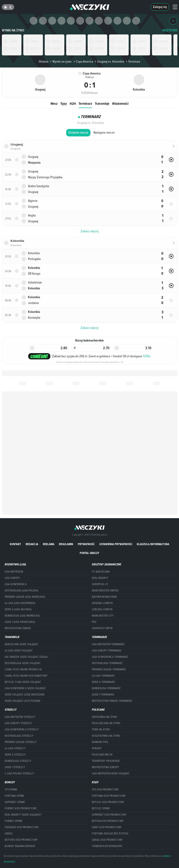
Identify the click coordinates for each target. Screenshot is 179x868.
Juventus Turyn (102, 628)
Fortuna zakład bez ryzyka (110, 834)
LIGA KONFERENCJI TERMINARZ (110, 657)
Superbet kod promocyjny (109, 815)
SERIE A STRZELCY (15, 755)
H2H (73, 103)
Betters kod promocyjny (21, 840)
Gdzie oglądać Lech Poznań (22, 701)
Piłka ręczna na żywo (106, 723)
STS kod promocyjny (105, 790)
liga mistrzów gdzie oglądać (111, 773)
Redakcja (32, 544)
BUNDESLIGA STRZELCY (18, 761)
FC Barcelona (101, 572)
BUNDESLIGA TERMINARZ (106, 688)
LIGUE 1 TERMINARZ (103, 695)
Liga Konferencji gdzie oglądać (25, 688)
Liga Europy (12, 578)
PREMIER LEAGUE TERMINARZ (109, 669)
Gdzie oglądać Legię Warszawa (25, 695)
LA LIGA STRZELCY (15, 748)
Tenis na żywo (101, 730)
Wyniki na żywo (13, 30)
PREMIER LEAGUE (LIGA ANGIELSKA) (25, 597)
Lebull (9, 834)
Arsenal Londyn (102, 603)
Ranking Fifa (100, 742)
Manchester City (103, 616)
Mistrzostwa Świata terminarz (112, 701)
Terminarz (85, 103)
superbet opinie (15, 802)
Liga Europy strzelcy (19, 723)
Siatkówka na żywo (105, 717)
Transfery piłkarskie (106, 761)
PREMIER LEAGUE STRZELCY (21, 742)
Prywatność (86, 544)
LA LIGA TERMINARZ (103, 676)
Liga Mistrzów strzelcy (20, 717)
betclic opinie (101, 808)
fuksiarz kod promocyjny (22, 827)
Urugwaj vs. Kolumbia (109, 61)
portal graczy (89, 553)
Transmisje (102, 103)
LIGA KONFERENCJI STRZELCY (22, 730)
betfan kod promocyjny (108, 821)
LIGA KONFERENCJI (16, 584)
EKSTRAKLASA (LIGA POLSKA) (21, 591)
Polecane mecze (102, 755)
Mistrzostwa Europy (105, 767)
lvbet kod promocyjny (107, 827)
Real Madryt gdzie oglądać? (23, 815)
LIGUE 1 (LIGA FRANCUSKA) (20, 622)
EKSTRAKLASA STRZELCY (19, 736)
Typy (64, 103)
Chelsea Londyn (102, 609)
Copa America (83, 61)
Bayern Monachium (104, 597)
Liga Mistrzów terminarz (108, 644)
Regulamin (66, 544)
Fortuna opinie (14, 796)
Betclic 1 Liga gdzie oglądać (23, 682)
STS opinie (11, 790)
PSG (94, 622)
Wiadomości (120, 103)
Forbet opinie (14, 821)
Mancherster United (105, 591)
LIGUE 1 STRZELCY (15, 767)
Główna (43, 61)
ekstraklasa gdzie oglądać (23, 663)
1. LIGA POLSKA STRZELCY (19, 773)
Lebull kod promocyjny (107, 840)
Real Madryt (100, 578)
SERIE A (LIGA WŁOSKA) (18, 609)
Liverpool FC (100, 584)
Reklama (49, 544)
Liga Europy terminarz (107, 651)
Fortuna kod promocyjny (109, 796)
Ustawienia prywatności (116, 544)
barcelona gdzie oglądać (21, 644)
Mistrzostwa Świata (18, 628)
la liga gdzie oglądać (19, 651)
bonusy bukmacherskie (20, 846)
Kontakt (15, 544)
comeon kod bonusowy (107, 846)
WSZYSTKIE (170, 30)
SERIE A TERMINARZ (103, 682)
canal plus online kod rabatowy (26, 676)
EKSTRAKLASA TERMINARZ (107, 663)
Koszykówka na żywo (106, 736)
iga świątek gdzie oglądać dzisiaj (26, 657)
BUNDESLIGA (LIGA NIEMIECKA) (22, 616)
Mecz (54, 103)
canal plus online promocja (23, 669)
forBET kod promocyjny (21, 808)
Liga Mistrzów (14, 572)
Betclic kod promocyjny (108, 802)
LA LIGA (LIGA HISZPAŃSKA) (20, 603)
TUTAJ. (147, 356)
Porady (97, 748)
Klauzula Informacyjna (153, 544)
